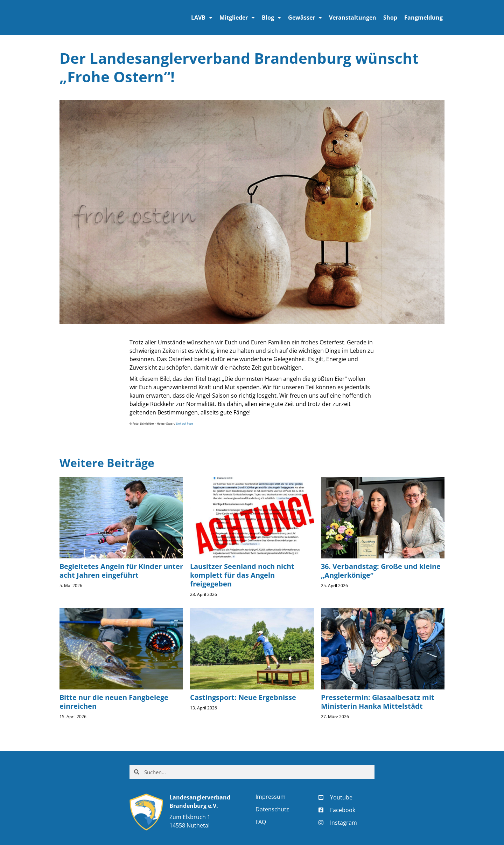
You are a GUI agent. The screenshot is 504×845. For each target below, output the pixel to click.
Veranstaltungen (353, 18)
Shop (390, 18)
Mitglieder (237, 18)
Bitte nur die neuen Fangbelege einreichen (114, 702)
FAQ (261, 822)
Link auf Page (185, 424)
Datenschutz (272, 809)
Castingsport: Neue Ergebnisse (243, 697)
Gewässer (305, 18)
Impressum (271, 797)
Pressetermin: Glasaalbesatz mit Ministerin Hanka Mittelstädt (378, 702)
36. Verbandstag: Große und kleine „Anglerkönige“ (381, 571)
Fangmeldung (423, 18)
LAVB (202, 18)
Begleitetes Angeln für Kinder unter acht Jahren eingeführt (121, 571)
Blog (271, 18)
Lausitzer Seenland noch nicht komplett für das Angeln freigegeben (242, 575)
